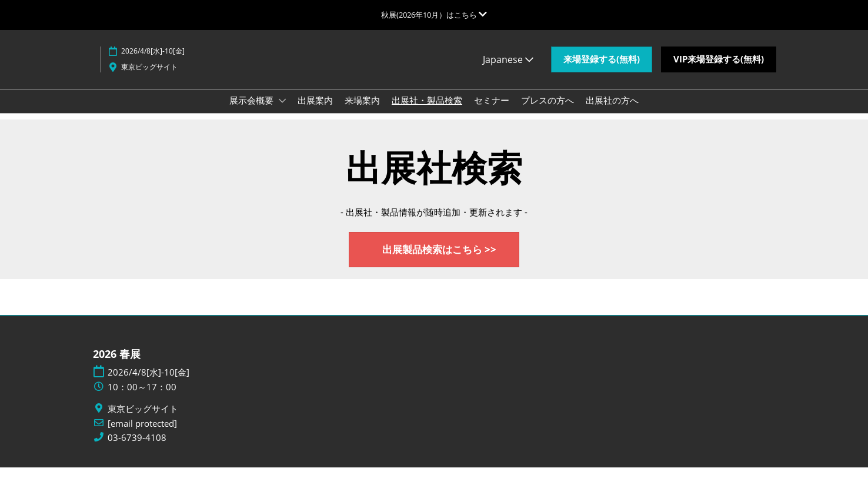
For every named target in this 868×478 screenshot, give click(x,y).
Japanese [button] (508, 71)
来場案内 (362, 111)
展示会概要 (253, 111)
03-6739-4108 (137, 448)
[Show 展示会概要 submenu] (282, 112)
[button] (602, 71)
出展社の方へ (612, 111)
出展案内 (315, 111)
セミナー (492, 111)
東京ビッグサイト (149, 78)
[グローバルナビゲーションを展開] (434, 15)
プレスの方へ (547, 111)
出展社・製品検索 (427, 111)
